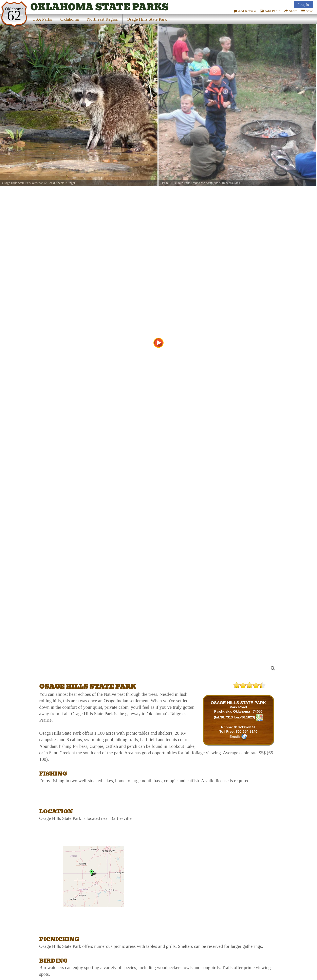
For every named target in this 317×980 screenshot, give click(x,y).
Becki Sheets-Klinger (61, 183)
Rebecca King (231, 183)
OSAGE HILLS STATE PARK (238, 703)
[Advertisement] (85, 670)
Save (307, 11)
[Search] (242, 669)
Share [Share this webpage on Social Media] (291, 11)
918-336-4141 (245, 727)
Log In (304, 5)
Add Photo (270, 11)
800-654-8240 (247, 731)
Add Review (245, 11)
